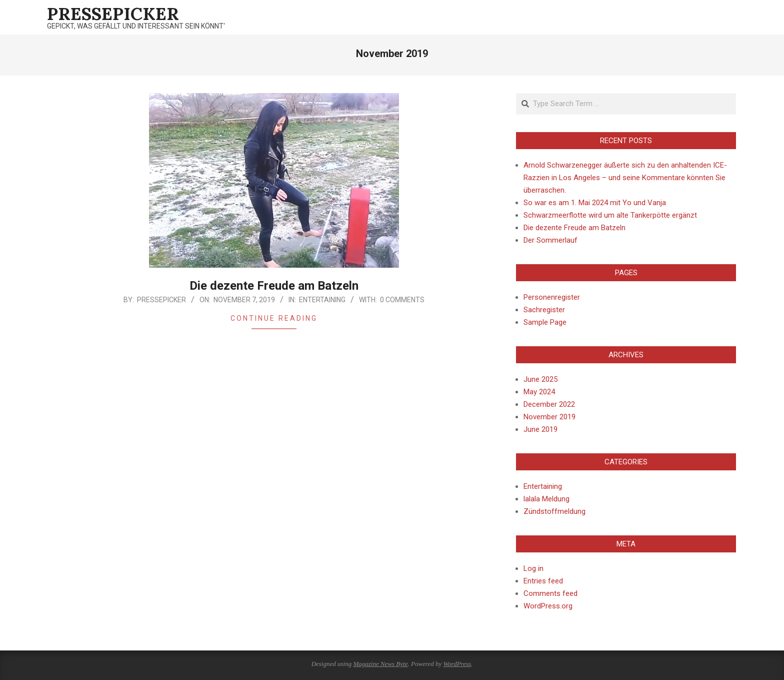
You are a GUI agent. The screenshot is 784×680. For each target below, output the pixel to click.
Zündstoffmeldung (554, 511)
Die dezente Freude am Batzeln (274, 286)
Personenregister (552, 297)
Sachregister (544, 310)
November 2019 (549, 417)
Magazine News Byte (380, 664)
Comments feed (550, 593)
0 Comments (402, 300)
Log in (533, 568)
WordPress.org (548, 606)
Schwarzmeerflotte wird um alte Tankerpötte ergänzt (610, 215)
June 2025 (540, 379)
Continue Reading (274, 318)
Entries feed (543, 581)
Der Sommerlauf (550, 240)
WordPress (457, 664)
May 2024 (539, 392)
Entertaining (322, 300)
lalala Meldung (546, 499)
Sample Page (545, 322)
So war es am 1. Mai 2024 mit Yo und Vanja (595, 203)
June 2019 (540, 429)
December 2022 (549, 404)
